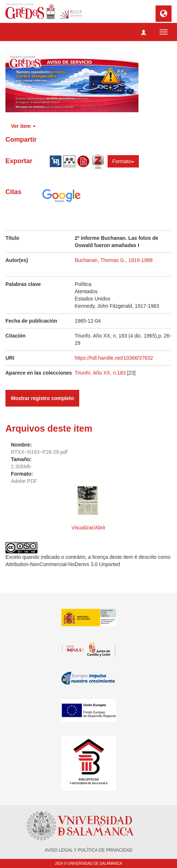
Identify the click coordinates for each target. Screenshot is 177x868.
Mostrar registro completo (42, 398)
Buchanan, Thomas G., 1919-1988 (114, 260)
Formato (123, 161)
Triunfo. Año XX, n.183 (101, 373)
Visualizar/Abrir (89, 528)
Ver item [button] (23, 126)
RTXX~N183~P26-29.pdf (39, 452)
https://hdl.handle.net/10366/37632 (114, 358)
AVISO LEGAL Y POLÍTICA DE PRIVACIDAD (88, 850)
